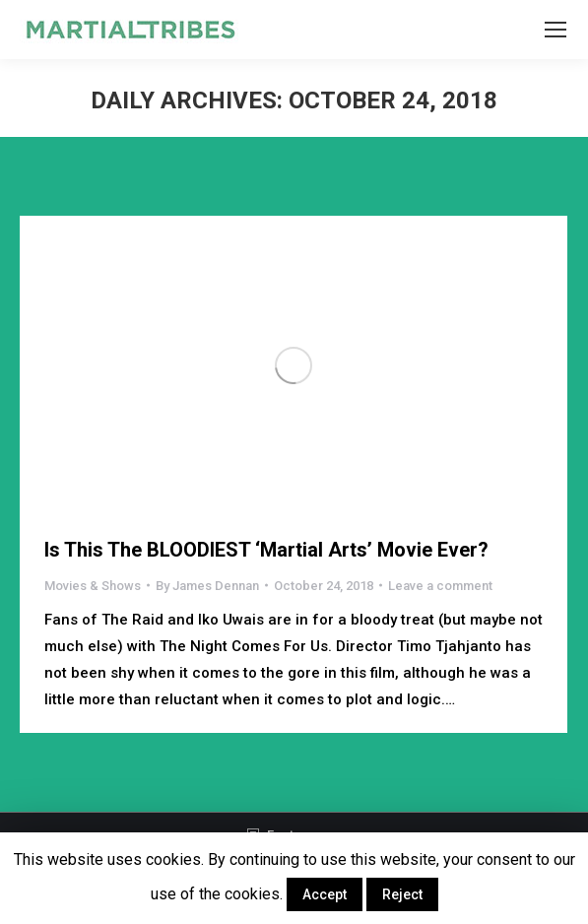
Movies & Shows (93, 586)
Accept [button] (325, 894)
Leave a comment (440, 586)
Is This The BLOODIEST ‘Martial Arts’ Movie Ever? (266, 550)
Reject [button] (402, 894)
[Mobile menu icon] (555, 30)
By (207, 586)
